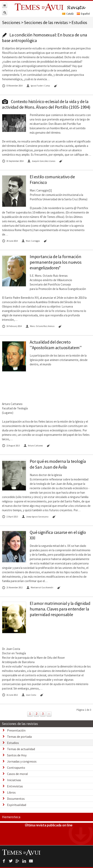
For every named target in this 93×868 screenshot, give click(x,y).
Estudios (13, 743)
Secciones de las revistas (20, 724)
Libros (11, 792)
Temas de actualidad (21, 749)
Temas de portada (19, 737)
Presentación (16, 730)
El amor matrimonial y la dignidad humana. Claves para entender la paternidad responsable (60, 609)
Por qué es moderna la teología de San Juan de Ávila (58, 464)
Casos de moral (17, 774)
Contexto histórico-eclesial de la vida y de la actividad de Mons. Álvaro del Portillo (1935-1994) (46, 104)
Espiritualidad (17, 805)
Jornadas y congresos (22, 761)
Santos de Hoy (17, 755)
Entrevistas (15, 786)
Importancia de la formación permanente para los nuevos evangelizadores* (56, 262)
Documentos (16, 799)
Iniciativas (14, 780)
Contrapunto (16, 768)
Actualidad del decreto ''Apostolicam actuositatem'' (56, 345)
